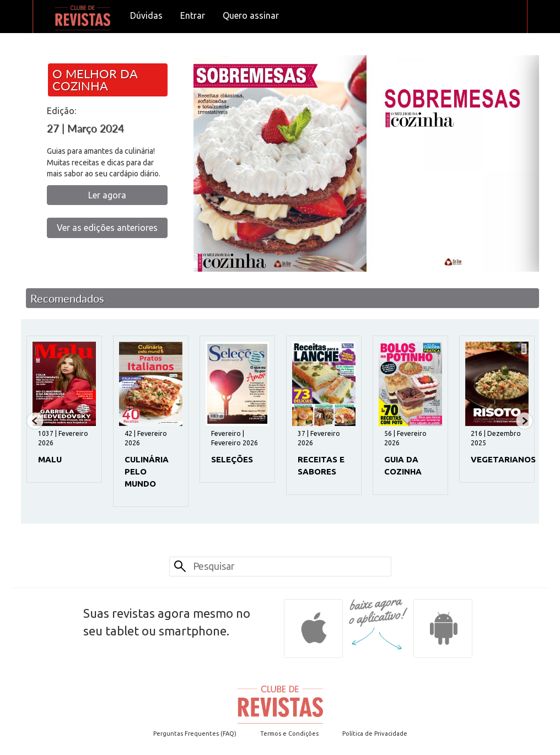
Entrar (193, 15)
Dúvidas (146, 15)
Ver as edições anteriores (107, 228)
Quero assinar (251, 15)
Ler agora (107, 195)
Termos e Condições (289, 734)
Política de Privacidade (375, 734)
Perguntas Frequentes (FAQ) (195, 734)
